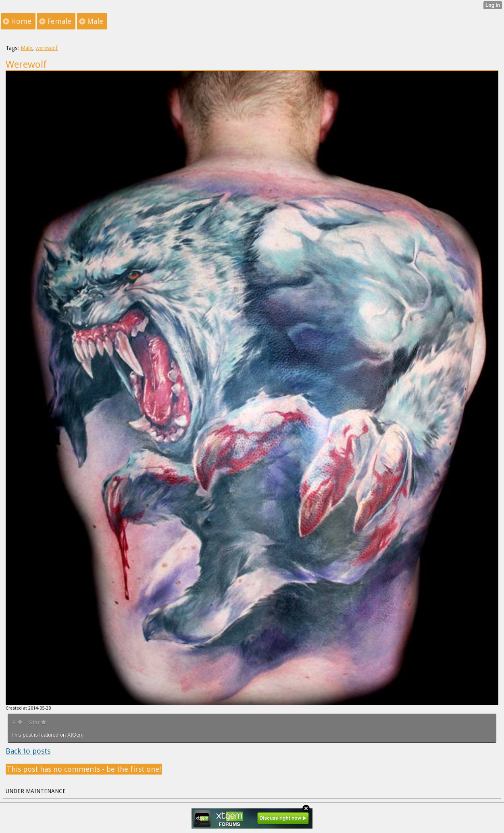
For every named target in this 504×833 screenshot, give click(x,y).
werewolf (47, 48)
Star (37, 723)
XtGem (75, 735)
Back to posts (28, 751)
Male (26, 48)
